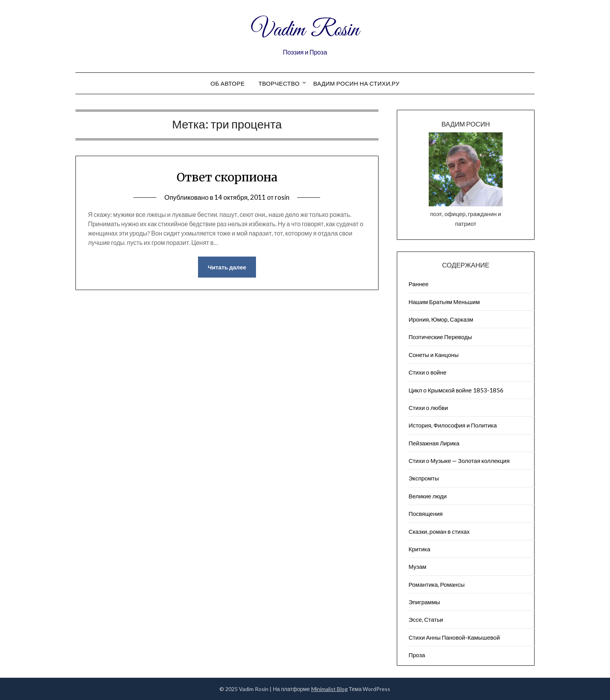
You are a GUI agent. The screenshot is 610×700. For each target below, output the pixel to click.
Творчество (279, 83)
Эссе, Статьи (426, 619)
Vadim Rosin (305, 30)
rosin (282, 197)
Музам (417, 566)
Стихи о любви (428, 408)
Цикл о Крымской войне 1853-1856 (456, 390)
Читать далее (227, 267)
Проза (417, 655)
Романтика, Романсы (436, 584)
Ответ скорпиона (227, 177)
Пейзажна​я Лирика (434, 443)
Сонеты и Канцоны (434, 355)
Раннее (418, 284)
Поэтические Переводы (440, 337)
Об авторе (228, 83)
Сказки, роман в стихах (439, 531)
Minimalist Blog (330, 689)
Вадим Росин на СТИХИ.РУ (356, 83)
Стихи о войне (427, 372)
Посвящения (426, 514)
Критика (419, 549)
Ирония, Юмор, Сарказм (441, 319)
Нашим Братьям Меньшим (444, 302)
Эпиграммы (424, 602)
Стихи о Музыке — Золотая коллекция (459, 461)
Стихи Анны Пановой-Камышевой (454, 637)
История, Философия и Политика (453, 425)
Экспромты (424, 478)
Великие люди (428, 496)
